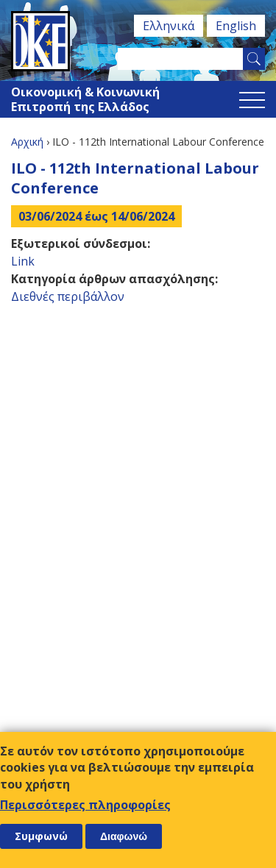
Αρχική (27, 142)
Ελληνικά (169, 26)
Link (23, 261)
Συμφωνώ (41, 836)
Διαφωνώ (124, 836)
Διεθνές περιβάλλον (68, 296)
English (236, 26)
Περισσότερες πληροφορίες (85, 805)
